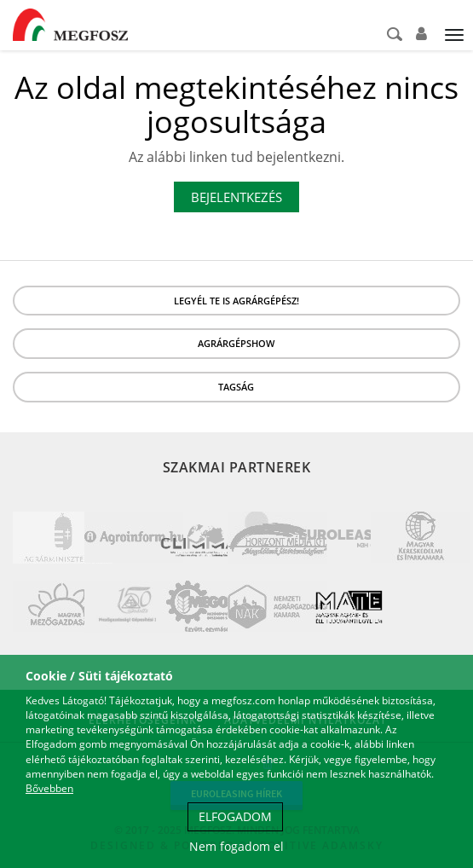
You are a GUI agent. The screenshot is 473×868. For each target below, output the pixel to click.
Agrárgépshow (236, 343)
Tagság (236, 387)
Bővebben (49, 788)
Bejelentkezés (236, 197)
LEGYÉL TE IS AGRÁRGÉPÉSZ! (236, 301)
